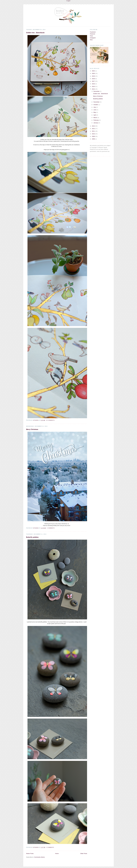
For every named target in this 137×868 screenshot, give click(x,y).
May (95, 112)
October (96, 105)
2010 (94, 134)
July (95, 107)
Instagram (93, 38)
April (95, 115)
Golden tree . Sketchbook (35, 33)
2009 (94, 136)
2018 (94, 79)
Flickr (91, 36)
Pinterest (92, 34)
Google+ (68, 1)
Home (57, 854)
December (97, 91)
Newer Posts (30, 854)
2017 (94, 81)
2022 (94, 71)
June (95, 110)
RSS (91, 40)
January (96, 123)
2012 (94, 129)
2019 (94, 76)
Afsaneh (36, 420)
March (95, 118)
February (96, 120)
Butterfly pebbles (32, 537)
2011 (94, 131)
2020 (94, 73)
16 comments (50, 420)
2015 (94, 86)
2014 (94, 89)
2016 (94, 84)
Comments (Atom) (39, 857)
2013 (94, 126)
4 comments (51, 528)
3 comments (50, 847)
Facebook (93, 32)
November (97, 102)
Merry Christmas (32, 429)
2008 (94, 139)
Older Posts (84, 854)
